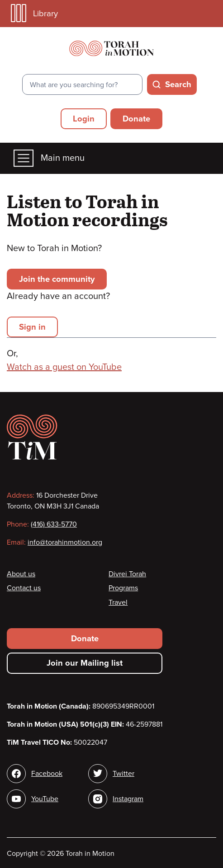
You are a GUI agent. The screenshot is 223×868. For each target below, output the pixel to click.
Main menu (49, 158)
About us (21, 574)
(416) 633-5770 (54, 524)
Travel (118, 602)
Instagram (128, 799)
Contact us (24, 588)
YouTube (45, 799)
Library (34, 13)
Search (178, 84)
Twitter (123, 774)
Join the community (57, 279)
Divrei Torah (127, 574)
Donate (136, 119)
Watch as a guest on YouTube (64, 367)
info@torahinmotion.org (65, 542)
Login (84, 119)
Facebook (47, 774)
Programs (123, 588)
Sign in (32, 327)
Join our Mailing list (85, 663)
